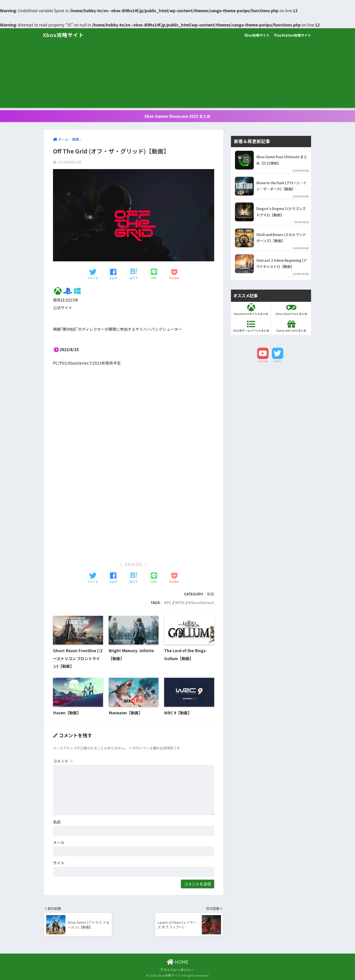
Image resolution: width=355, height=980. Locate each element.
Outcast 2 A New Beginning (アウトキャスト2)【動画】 (282, 263)
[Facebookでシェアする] (113, 274)
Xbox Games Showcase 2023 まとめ (177, 116)
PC (169, 603)
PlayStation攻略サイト (293, 35)
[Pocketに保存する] (174, 274)
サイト (59, 863)
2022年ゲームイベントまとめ (251, 326)
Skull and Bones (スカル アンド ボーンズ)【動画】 (281, 238)
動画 (211, 594)
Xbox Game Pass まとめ (291, 309)
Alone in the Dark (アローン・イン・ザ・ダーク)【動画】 (281, 186)
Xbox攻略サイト (63, 35)
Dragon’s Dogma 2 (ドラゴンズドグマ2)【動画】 (281, 212)
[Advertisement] (177, 76)
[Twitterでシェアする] (93, 274)
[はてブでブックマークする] (134, 274)
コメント (63, 761)
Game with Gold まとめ (291, 326)
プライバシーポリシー (177, 970)
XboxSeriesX (203, 603)
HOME (177, 962)
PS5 (181, 603)
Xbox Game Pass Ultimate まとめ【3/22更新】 (282, 160)
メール (59, 842)
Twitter (278, 361)
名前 (57, 822)
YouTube (263, 361)
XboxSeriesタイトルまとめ (251, 309)
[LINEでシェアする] (154, 274)
